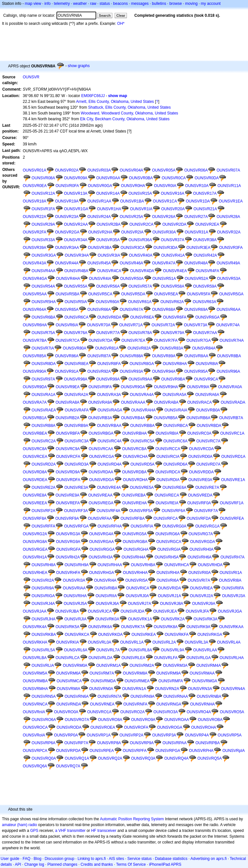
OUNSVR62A (172, 302)
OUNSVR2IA (132, 232)
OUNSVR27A (196, 217)
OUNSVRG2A (35, 534)
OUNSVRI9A (43, 588)
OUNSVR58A (173, 286)
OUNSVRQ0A (44, 758)
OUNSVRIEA (201, 588)
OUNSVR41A (173, 255)
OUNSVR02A (67, 170)
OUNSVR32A (229, 232)
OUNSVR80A (75, 348)
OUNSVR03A (99, 170)
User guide (10, 859)
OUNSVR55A (76, 286)
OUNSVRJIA (75, 619)
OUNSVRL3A (196, 642)
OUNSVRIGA (43, 596)
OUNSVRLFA (166, 658)
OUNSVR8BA (229, 356)
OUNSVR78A (140, 333)
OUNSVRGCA (169, 542)
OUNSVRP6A (44, 743)
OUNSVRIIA (106, 596)
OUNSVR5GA (231, 294)
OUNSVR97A (43, 379)
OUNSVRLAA (205, 650)
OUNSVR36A (140, 240)
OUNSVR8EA (77, 364)
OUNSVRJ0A (137, 596)
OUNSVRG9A (68, 542)
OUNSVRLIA (43, 666)
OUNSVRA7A (35, 402)
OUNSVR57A (140, 286)
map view (33, 4)
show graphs (79, 66)
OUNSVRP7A (76, 743)
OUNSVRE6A (174, 488)
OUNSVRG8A (35, 542)
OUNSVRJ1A (170, 596)
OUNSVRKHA (35, 642)
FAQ (26, 859)
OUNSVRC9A (68, 449)
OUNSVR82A (139, 348)
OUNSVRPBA (207, 743)
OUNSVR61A (140, 302)
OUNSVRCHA (135, 457)
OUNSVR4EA (175, 271)
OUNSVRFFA (43, 526)
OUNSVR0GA (100, 186)
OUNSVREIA (167, 503)
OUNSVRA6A (207, 395)
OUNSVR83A (172, 348)
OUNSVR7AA (205, 333)
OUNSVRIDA (169, 588)
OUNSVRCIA (168, 457)
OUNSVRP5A (230, 735)
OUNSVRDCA (168, 472)
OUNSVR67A (132, 310)
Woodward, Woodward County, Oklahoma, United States (129, 113)
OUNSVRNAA (176, 696)
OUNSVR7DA (101, 340)
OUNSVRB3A (100, 418)
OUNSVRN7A (110, 696)
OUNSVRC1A (232, 433)
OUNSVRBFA (68, 433)
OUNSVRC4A (110, 441)
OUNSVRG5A (134, 534)
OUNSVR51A (164, 279)
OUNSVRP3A (164, 735)
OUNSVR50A (132, 279)
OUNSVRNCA (35, 704)
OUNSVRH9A (77, 565)
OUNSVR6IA (67, 325)
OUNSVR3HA (77, 255)
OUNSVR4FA (207, 271)
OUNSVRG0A (174, 526)
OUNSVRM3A (175, 666)
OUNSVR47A (164, 263)
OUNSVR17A (205, 193)
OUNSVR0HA (133, 186)
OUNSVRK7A (133, 627)
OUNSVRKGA (210, 635)
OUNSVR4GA (35, 279)
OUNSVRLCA (68, 658)
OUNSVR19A (67, 201)
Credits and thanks (97, 864)
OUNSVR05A (164, 170)
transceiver (107, 831)
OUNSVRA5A (174, 395)
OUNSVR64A (35, 310)
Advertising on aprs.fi (209, 859)
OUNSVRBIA (167, 433)
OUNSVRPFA (135, 751)
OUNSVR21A (205, 209)
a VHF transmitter (70, 831)
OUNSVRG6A (167, 534)
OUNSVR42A (205, 255)
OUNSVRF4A (108, 511)
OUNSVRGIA (169, 549)
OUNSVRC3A (77, 441)
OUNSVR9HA (166, 387)
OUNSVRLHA (232, 658)
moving (191, 4)
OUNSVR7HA (232, 340)
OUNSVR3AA (67, 248)
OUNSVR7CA (68, 340)
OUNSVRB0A (208, 410)
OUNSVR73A (196, 325)
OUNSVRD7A (208, 464)
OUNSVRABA (166, 402)
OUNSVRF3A (76, 511)
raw (93, 4)
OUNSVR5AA (35, 294)
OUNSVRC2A (44, 441)
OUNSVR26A (164, 217)
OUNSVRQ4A (176, 758)
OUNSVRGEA (35, 549)
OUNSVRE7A (207, 488)
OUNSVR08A (43, 178)
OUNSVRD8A (35, 472)
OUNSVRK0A (107, 619)
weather (80, 4)
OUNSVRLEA (133, 658)
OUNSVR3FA (231, 248)
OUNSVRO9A (143, 720)
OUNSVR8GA (142, 364)
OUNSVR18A (35, 201)
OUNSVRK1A (140, 619)
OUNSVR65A (67, 310)
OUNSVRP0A (66, 735)
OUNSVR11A (229, 186)
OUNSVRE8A (35, 495)
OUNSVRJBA (67, 611)
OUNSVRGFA (69, 549)
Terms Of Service (131, 864)
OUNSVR (31, 77)
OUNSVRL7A (108, 650)
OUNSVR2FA (35, 232)
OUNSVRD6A (176, 464)
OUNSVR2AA (76, 224)
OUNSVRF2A (43, 511)
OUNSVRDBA (134, 472)
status (105, 4)
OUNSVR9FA (100, 387)
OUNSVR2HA (100, 232)
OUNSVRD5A (143, 464)
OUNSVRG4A (101, 534)
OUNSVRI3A (74, 580)
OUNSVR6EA (142, 317)
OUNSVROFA (136, 727)
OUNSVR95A (196, 371)
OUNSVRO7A (77, 720)
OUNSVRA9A (100, 402)
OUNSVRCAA (101, 449)
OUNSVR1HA (109, 209)
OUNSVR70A (99, 325)
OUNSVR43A (35, 263)
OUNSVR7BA (35, 340)
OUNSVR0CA (174, 178)
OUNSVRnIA (34, 712)
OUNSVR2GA (67, 232)
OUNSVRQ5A (209, 758)
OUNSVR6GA (207, 317)
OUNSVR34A (76, 240)
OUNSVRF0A (199, 503)
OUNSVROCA (35, 727)
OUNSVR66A (99, 310)
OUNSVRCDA (201, 449)
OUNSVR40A (141, 255)
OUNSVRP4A (197, 735)
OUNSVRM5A (35, 673)
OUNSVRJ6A (108, 604)
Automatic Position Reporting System (132, 819)
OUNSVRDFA (68, 480)
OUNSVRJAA (35, 611)
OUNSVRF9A (67, 518)
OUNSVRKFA (177, 635)
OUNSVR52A (196, 279)
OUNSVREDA (200, 495)
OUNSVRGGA (102, 549)
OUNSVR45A (99, 263)
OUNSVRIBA (106, 588)
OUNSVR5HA (44, 302)
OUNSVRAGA (110, 410)
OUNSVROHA (204, 727)
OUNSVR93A (132, 371)
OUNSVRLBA (35, 658)
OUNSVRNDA (69, 704)
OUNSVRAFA (77, 410)
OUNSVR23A (67, 217)
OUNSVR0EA (35, 186)
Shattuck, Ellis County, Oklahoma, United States (129, 107)
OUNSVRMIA (69, 689)
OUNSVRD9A (68, 472)
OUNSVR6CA (76, 317)
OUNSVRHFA (68, 573)
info (47, 4)
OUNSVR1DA (198, 201)
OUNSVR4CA (109, 271)
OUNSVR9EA (68, 387)
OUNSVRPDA (68, 751)
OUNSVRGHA (136, 549)
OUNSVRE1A (233, 480)
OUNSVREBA (134, 495)
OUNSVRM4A (209, 666)
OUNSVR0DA (207, 178)
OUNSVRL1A (132, 642)
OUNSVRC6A (176, 441)
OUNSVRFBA (133, 518)
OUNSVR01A (35, 170)
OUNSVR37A (173, 240)
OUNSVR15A (140, 193)
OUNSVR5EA (166, 294)
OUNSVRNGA (169, 704)
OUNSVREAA (100, 495)
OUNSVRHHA (135, 573)
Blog (37, 859)
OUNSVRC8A (35, 449)
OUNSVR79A (173, 333)
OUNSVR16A (173, 193)
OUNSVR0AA (108, 178)
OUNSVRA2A (76, 395)
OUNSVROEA (103, 727)
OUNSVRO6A (44, 720)
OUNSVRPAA (174, 743)
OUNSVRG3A (68, 534)
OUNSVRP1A (99, 735)
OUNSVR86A (67, 356)
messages (140, 4)
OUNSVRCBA (134, 449)
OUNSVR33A (43, 240)
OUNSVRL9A (173, 650)
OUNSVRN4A (233, 689)
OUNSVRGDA (203, 542)
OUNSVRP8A (109, 743)
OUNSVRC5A (143, 441)
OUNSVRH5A (167, 557)
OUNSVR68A (164, 310)
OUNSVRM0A (75, 666)
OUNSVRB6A (198, 418)
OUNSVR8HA (175, 364)
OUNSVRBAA (109, 426)
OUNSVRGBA (135, 542)
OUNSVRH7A (233, 557)
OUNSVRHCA (177, 565)
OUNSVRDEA (35, 480)
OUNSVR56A (108, 286)
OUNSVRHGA (102, 573)
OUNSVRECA (167, 495)
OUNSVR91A (67, 371)
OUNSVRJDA (132, 611)
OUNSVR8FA (109, 364)
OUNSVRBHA (135, 433)
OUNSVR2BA (108, 224)
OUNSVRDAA (101, 472)
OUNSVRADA (233, 402)
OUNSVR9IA (198, 387)
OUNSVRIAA (74, 588)
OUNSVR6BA (44, 317)
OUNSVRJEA (165, 611)
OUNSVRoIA (34, 735)
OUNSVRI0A (199, 573)
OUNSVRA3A (109, 395)
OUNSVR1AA (99, 201)
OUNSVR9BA (173, 379)
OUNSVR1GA (76, 209)
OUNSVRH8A (44, 565)
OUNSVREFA (68, 503)
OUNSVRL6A (76, 650)
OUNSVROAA (177, 720)
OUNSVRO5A (232, 712)
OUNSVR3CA (133, 248)
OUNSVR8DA (44, 364)
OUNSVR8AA (196, 356)
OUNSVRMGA (205, 681)
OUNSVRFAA (100, 518)
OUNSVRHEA (35, 573)
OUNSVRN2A (167, 689)
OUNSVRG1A (207, 526)
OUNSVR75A (43, 333)
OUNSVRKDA (110, 635)
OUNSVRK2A (173, 619)
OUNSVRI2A (43, 580)
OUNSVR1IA (141, 209)
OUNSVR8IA (207, 364)
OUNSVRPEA (102, 751)
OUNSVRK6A (100, 627)
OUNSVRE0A (200, 480)
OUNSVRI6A (168, 580)
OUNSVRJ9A (204, 604)
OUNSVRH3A (101, 557)
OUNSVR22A (35, 217)
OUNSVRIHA (75, 596)
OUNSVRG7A (201, 534)
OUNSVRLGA (198, 658)
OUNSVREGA (101, 503)
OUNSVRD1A (233, 457)
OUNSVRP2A (131, 735)
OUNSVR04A (132, 170)
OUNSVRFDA (199, 518)
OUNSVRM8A (135, 673)
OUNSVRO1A (99, 712)
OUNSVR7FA (166, 340)
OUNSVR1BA (132, 201)
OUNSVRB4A (133, 418)
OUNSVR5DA (133, 294)
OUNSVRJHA (44, 619)
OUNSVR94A (164, 371)
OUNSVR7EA (133, 340)
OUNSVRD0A (200, 457)
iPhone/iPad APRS (165, 864)
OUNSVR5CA (100, 294)
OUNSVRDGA (102, 480)
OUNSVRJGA (230, 611)
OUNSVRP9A (142, 743)
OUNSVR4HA (68, 279)
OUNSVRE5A (142, 488)
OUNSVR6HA (35, 325)
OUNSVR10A (197, 186)
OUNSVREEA (35, 503)
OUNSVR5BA (67, 294)
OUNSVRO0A (66, 712)
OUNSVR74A (228, 325)
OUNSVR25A (132, 217)
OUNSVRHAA (110, 565)
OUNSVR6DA (109, 317)
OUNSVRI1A (231, 573)
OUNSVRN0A (101, 689)
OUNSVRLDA (101, 658)
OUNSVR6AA (229, 310)
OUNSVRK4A (35, 627)
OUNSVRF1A (232, 503)
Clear (121, 15)
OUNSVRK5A (67, 627)
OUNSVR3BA (100, 248)
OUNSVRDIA (168, 480)
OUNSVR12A (43, 193)
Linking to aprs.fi (92, 859)
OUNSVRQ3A (143, 758)
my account (211, 4)
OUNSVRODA (69, 727)
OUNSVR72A (163, 325)
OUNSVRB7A (231, 418)
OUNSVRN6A (77, 696)
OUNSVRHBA (143, 565)
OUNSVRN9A (143, 696)
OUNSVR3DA (165, 248)
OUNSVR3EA (198, 248)
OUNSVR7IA (43, 348)
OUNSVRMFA (171, 681)
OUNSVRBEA (35, 433)
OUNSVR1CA (165, 201)
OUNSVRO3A (165, 712)
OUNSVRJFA (197, 611)
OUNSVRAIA (176, 410)
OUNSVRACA (200, 402)
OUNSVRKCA (77, 635)
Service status (139, 859)
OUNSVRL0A (100, 642)
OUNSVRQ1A (77, 758)
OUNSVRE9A (67, 495)
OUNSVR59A (205, 286)
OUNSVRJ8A (171, 604)
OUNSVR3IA (109, 255)
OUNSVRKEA (144, 635)
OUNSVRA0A (230, 387)
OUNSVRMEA (137, 681)
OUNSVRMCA (69, 681)
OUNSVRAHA (143, 410)
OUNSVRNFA (135, 704)
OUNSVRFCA (165, 518)
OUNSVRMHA (36, 689)
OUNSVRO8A (110, 720)
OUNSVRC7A (208, 441)
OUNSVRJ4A (43, 604)
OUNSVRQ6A (35, 766)
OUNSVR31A (196, 232)
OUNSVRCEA (35, 457)
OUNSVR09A (76, 178)
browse (176, 4)
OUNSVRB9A (76, 426)
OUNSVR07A (228, 170)
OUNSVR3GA (44, 255)
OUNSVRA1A (44, 395)
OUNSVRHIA (168, 573)
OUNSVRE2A (44, 488)
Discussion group (59, 859)
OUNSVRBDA (209, 426)
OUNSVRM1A (108, 666)
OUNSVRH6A (200, 557)
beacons (120, 4)
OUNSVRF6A (174, 511)
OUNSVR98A (76, 379)
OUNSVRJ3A (233, 596)
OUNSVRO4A (199, 712)
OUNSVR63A (205, 302)
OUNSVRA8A (67, 402)
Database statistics (171, 859)
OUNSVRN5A (44, 696)
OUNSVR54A (43, 286)
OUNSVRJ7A (139, 604)
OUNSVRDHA (135, 480)
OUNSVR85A (35, 356)
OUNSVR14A (108, 193)
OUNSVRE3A (76, 488)
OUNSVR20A (173, 209)
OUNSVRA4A (142, 395)
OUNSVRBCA (176, 426)
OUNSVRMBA (35, 681)
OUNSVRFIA (142, 526)
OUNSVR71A (131, 325)
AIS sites (116, 859)
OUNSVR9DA (35, 387)
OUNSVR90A (35, 371)
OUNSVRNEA (102, 704)
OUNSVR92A (99, 371)
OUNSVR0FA (67, 186)
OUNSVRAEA (44, 410)
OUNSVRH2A (68, 557)
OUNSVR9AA (140, 379)
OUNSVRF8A (35, 518)
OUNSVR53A (229, 279)
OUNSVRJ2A (201, 596)
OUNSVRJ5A (75, 604)
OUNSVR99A (108, 379)
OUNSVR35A (108, 240)
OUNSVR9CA (206, 379)
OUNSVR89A (164, 356)
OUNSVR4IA (100, 279)
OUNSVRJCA (100, 611)
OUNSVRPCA (35, 751)
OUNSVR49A (228, 263)
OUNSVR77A (108, 333)
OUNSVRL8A (140, 650)
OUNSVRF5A (141, 511)
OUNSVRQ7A (68, 766)
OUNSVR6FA (175, 317)
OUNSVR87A (99, 356)
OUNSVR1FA (43, 209)
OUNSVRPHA (201, 751)
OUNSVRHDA (210, 565)
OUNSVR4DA (142, 271)
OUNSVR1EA (231, 201)
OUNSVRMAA (202, 673)
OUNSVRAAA (133, 402)
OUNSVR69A (196, 310)
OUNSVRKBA (44, 635)
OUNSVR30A (164, 232)
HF (94, 831)
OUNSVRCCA (168, 449)
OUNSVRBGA (101, 433)
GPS (34, 831)
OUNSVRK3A (205, 619)
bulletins (159, 4)
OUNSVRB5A (166, 418)
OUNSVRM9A (169, 673)
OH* (121, 24)
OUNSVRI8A (230, 580)
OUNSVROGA (170, 727)
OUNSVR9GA (133, 387)
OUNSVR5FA (199, 294)
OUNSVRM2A (142, 666)
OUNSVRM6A (68, 673)
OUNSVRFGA (77, 526)
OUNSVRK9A (198, 627)
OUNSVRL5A (43, 650)
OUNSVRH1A (35, 557)
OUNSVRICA (138, 588)
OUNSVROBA (210, 720)
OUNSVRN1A (134, 689)
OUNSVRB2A (67, 418)
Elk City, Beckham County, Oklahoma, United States (125, 119)
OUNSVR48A (196, 263)
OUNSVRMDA (103, 681)
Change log (34, 864)
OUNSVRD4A (110, 464)
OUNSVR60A (108, 302)
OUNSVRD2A (44, 464)
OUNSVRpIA (234, 751)
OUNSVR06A (196, 170)
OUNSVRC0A (199, 433)
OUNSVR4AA (44, 271)
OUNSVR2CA (142, 224)
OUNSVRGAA (102, 542)
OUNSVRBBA (142, 426)
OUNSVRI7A (199, 580)
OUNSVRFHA (110, 526)
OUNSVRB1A (35, 418)
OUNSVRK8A (166, 627)
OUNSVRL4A (229, 642)
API (18, 864)
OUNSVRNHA (203, 704)
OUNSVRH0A (202, 549)
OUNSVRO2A (133, 712)
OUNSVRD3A (77, 464)
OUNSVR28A (228, 217)
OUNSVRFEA (232, 518)
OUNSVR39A (35, 248)
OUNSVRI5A (136, 580)
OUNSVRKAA (231, 627)
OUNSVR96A (228, 371)
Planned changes (62, 864)
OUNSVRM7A (102, 673)
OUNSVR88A (132, 356)
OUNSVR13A (76, 193)
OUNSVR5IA (76, 302)
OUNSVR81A (107, 348)
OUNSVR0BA (141, 178)
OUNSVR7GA (198, 340)
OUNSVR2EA (207, 224)
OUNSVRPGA (168, 751)
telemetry (62, 4)
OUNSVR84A (204, 348)
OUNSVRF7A (206, 511)
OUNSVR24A (99, 217)
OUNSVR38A (205, 240)
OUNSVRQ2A (110, 758)
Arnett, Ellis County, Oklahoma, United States (115, 102)
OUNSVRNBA (209, 696)
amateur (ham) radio (20, 825)
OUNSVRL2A (164, 642)
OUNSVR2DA (175, 224)
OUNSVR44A (67, 263)
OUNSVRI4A (105, 580)
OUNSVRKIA (68, 642)
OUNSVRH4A (134, 557)
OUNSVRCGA (102, 457)
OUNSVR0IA (165, 186)
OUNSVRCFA (68, 457)
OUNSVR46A (132, 263)
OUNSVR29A (43, 224)
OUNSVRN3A (200, 689)
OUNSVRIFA (233, 588)
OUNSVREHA (135, 503)
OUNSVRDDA (201, 472)
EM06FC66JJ (93, 96)
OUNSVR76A (76, 333)
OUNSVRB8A (44, 426)
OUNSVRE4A (109, 488)
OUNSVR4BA (76, 271)
